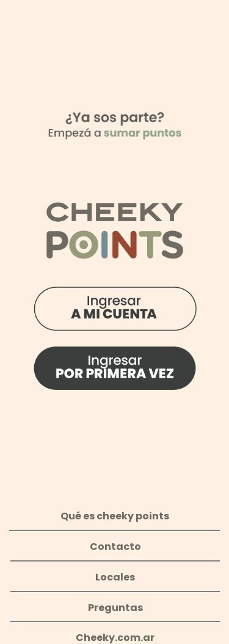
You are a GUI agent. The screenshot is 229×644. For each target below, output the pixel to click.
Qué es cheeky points (115, 516)
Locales (115, 577)
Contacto (115, 547)
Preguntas (115, 608)
